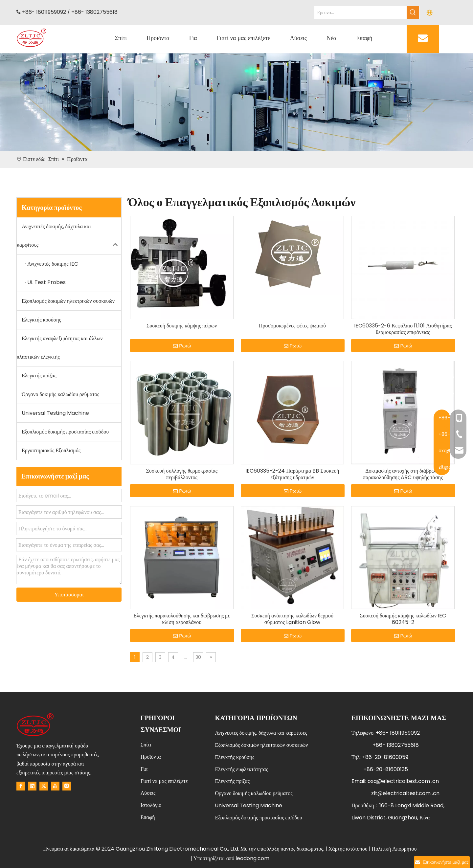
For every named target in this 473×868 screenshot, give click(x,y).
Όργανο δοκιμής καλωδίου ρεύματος (60, 394)
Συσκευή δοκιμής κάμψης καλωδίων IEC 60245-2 (403, 619)
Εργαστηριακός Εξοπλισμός (51, 450)
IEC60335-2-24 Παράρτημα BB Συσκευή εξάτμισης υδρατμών (292, 474)
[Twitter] (44, 786)
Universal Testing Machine (55, 413)
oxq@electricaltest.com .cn (403, 781)
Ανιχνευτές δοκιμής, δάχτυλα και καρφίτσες (69, 236)
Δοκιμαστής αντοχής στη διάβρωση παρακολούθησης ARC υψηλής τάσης (403, 474)
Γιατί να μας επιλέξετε (164, 781)
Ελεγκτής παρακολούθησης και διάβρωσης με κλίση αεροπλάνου (182, 619)
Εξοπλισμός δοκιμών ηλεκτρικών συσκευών (68, 301)
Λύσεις (148, 793)
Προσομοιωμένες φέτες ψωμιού (292, 326)
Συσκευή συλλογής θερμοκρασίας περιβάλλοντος (182, 474)
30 (198, 657)
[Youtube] (55, 786)
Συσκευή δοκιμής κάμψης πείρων (182, 326)
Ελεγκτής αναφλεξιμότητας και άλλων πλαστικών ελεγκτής (60, 348)
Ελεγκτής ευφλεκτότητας (241, 769)
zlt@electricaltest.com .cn (405, 793)
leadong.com (252, 858)
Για (144, 769)
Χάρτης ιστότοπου (348, 849)
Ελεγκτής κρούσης (41, 320)
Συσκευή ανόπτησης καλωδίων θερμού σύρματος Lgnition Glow (292, 619)
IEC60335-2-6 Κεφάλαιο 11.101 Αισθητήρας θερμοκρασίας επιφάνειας (403, 329)
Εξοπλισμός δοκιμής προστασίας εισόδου (65, 432)
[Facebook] (21, 786)
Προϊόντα (151, 757)
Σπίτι (146, 745)
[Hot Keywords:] (413, 12)
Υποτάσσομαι (69, 595)
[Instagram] (67, 786)
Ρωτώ (182, 346)
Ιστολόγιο (151, 805)
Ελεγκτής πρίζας (39, 376)
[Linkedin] (32, 786)
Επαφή (148, 817)
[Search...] (361, 12)
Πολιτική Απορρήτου (394, 849)
